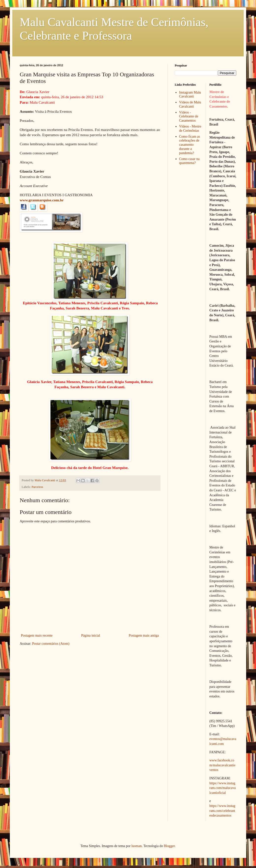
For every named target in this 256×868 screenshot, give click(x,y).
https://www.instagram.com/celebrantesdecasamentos (222, 811)
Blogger (169, 846)
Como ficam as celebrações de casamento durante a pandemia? (190, 145)
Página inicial (91, 635)
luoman (137, 846)
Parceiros (37, 487)
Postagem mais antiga (144, 635)
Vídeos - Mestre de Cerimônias (190, 129)
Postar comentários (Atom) (51, 644)
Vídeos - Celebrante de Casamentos (189, 117)
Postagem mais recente (37, 635)
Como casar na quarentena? (189, 161)
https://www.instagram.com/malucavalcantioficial (223, 788)
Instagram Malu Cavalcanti (190, 95)
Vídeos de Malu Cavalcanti (190, 104)
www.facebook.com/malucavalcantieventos (223, 765)
